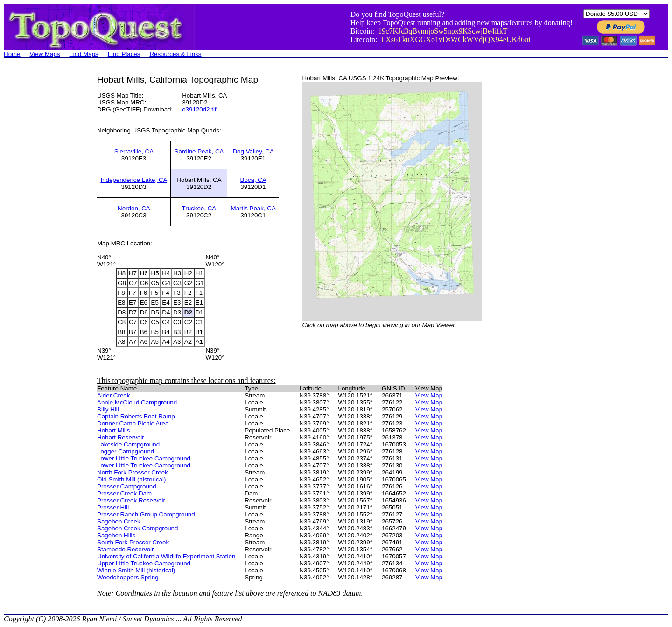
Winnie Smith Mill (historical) (136, 570)
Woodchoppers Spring (128, 577)
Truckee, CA (199, 208)
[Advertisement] (41, 215)
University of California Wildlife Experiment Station (166, 556)
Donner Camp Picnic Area (133, 423)
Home (12, 54)
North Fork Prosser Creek (133, 472)
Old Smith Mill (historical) (131, 479)
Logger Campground (126, 451)
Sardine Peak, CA (199, 151)
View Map (429, 395)
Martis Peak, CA (253, 208)
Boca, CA (253, 180)
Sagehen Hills (116, 535)
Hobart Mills (113, 430)
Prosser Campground (127, 486)
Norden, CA (134, 208)
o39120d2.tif (199, 109)
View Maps (45, 54)
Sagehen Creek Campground (137, 528)
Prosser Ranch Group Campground (146, 514)
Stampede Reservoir (126, 549)
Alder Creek (113, 395)
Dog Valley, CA (253, 151)
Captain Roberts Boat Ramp (136, 416)
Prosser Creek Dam (124, 493)
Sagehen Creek (119, 521)
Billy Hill (108, 409)
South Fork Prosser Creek (133, 542)
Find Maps (84, 54)
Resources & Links (175, 54)
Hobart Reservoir (121, 437)
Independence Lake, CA (133, 180)
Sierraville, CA (134, 151)
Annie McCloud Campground (137, 402)
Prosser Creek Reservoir (131, 500)
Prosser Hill (113, 507)
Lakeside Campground (128, 444)
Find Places (124, 54)
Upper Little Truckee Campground (144, 563)
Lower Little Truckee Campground (144, 458)
